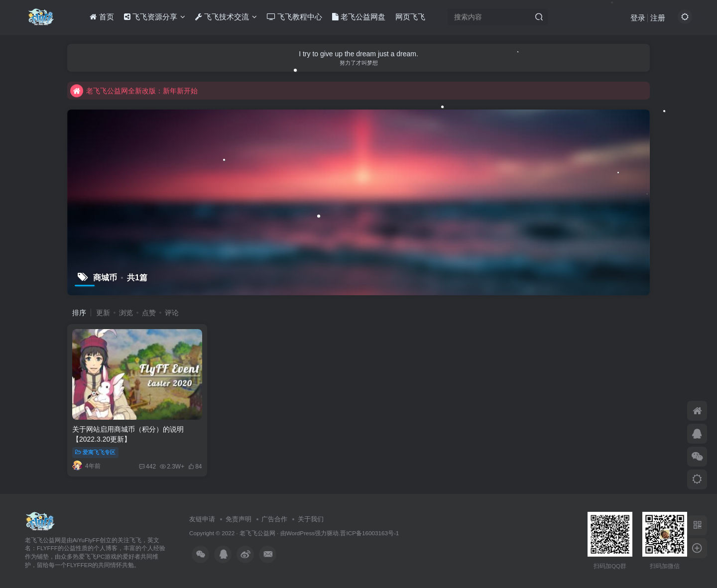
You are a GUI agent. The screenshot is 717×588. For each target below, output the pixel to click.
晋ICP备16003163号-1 (369, 533)
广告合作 (274, 519)
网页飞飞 (410, 17)
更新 (103, 313)
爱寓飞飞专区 (95, 452)
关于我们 (311, 519)
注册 (658, 18)
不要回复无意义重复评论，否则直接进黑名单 (148, 88)
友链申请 (202, 519)
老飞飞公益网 (257, 533)
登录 (638, 18)
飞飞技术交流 (226, 17)
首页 (102, 17)
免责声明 (239, 519)
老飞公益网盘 (359, 17)
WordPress (301, 533)
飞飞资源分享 (155, 17)
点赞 (149, 313)
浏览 (126, 313)
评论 (172, 313)
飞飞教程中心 (295, 17)
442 (147, 467)
